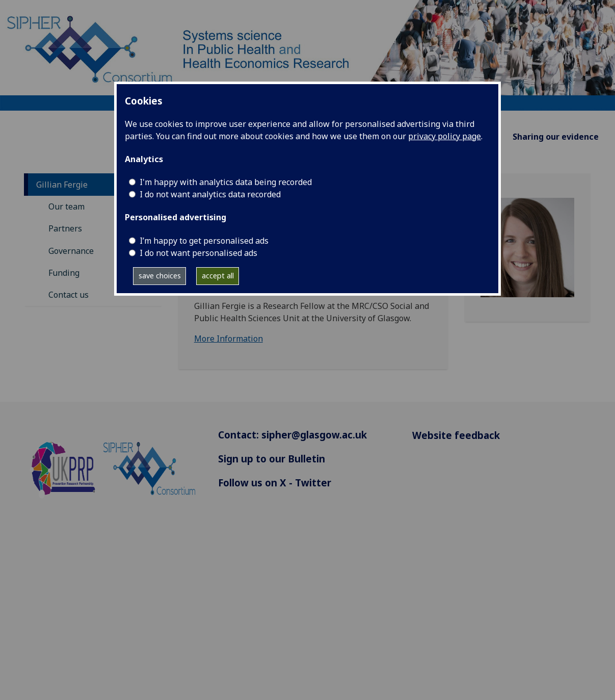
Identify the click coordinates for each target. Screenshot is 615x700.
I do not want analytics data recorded (210, 194)
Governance (71, 251)
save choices (160, 276)
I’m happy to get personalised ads (204, 241)
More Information (229, 339)
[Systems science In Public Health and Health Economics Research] (307, 55)
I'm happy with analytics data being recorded (226, 182)
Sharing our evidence (556, 137)
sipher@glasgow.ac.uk (314, 435)
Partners (65, 228)
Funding (64, 273)
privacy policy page (445, 136)
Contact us (69, 295)
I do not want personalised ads (198, 253)
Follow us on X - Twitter (275, 483)
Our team (66, 206)
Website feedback (456, 435)
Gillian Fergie (62, 185)
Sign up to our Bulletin (272, 459)
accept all (218, 276)
